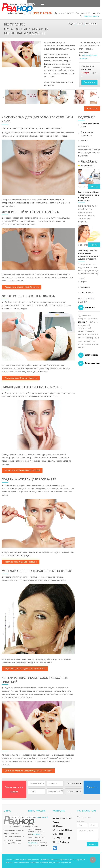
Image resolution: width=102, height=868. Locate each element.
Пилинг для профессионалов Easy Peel (22, 470)
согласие (37, 834)
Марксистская (88, 165)
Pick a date (62, 791)
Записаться (89, 82)
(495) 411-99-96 (42, 13)
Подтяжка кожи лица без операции (21, 562)
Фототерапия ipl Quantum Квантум (21, 378)
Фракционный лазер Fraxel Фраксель (22, 287)
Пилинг (84, 141)
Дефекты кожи (89, 363)
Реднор (84, 282)
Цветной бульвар (89, 161)
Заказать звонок (92, 16)
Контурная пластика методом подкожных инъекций (28, 771)
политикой (33, 843)
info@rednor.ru (63, 842)
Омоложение (88, 355)
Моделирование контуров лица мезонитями (25, 669)
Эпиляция (85, 287)
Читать (94, 186)
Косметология (87, 293)
